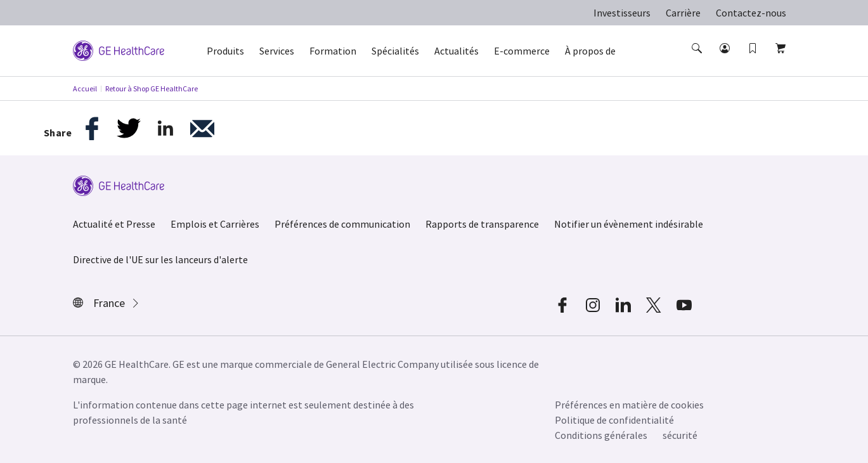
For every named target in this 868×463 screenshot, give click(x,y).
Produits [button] (225, 51)
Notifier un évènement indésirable (629, 224)
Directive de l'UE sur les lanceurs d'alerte (160, 259)
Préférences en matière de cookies (629, 405)
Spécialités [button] (395, 51)
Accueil (85, 88)
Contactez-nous (751, 13)
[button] (698, 60)
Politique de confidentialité (614, 420)
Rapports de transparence (482, 224)
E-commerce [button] (522, 51)
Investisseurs (622, 13)
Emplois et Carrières (215, 224)
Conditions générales (601, 435)
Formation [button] (333, 51)
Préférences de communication (342, 224)
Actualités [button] (457, 51)
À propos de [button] (590, 51)
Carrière (683, 13)
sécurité (680, 435)
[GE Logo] (119, 49)
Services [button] (277, 51)
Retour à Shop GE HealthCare (152, 88)
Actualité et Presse (114, 224)
